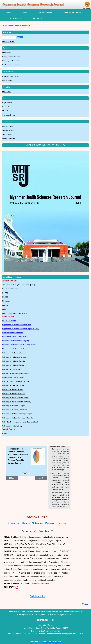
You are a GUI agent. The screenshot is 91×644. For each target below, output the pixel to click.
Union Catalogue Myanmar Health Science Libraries (21, 422)
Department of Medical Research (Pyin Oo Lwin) (21, 329)
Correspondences (9, 115)
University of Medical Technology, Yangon (17, 414)
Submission (6, 53)
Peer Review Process (55, 612)
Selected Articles (8, 130)
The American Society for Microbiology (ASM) (18, 285)
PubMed (5, 305)
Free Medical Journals (10, 289)
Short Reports (7, 111)
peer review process (73, 12)
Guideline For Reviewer (11, 76)
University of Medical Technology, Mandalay (18, 418)
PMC (4, 309)
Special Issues (8, 122)
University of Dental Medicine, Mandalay (17, 402)
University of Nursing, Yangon (13, 390)
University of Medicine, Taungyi (13, 385)
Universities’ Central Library (12, 426)
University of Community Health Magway (17, 373)
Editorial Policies (14, 18)
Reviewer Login (8, 80)
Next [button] (41, 478)
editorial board (46, 12)
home (8, 12)
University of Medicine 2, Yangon (14, 357)
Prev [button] (12, 478)
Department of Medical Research (16, 25)
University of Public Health (12, 369)
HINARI (5, 293)
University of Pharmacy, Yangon (14, 406)
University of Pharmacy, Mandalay (14, 410)
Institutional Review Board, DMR (15, 337)
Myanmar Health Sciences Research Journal (19, 345)
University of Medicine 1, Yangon (14, 353)
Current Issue (8, 98)
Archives (29, 612)
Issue (25, 12)
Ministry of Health (9, 320)
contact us (38, 18)
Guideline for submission (11, 65)
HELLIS (5, 297)
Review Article (7, 107)
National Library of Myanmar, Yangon (15, 381)
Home (11, 612)
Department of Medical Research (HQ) (17, 325)
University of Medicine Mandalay (14, 361)
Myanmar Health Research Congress (16, 349)
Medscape (6, 301)
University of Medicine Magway (13, 365)
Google (5, 433)
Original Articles (8, 103)
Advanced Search (9, 41)
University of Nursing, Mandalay (14, 394)
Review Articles (8, 126)
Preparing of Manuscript (11, 61)
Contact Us (78, 612)
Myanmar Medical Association (13, 377)
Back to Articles (37, 596)
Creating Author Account (11, 57)
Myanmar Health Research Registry (16, 341)
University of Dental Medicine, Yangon (16, 398)
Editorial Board (40, 612)
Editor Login (7, 92)
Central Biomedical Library (13, 333)
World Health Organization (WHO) (14, 313)
